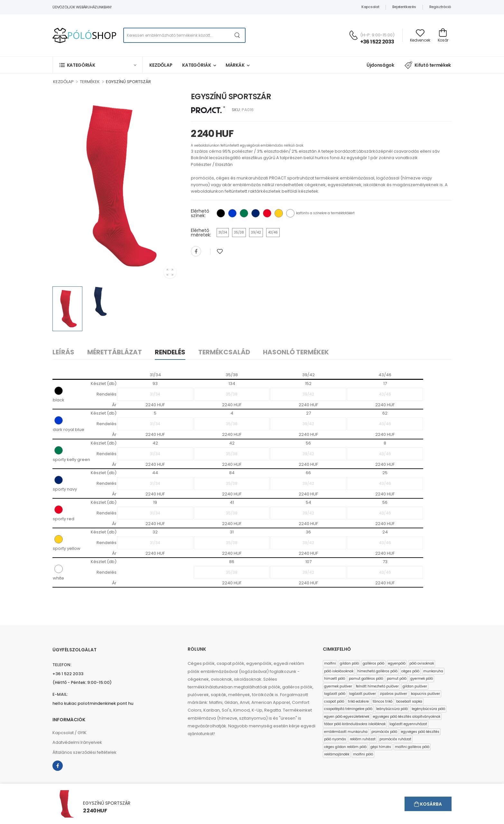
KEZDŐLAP (63, 82)
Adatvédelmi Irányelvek (77, 742)
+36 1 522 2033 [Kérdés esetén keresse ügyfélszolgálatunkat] (377, 42)
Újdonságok (380, 65)
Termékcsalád (224, 352)
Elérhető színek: (200, 213)
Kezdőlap (161, 65)
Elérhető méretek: (201, 233)
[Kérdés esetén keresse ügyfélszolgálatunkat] (353, 35)
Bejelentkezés (404, 7)
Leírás (63, 352)
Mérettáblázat (115, 352)
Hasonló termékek (296, 352)
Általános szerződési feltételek (84, 752)
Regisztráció (440, 7)
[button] (98, 65)
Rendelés (170, 352)
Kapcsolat (370, 7)
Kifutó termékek (428, 65)
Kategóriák (197, 65)
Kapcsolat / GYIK (70, 733)
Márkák (235, 65)
